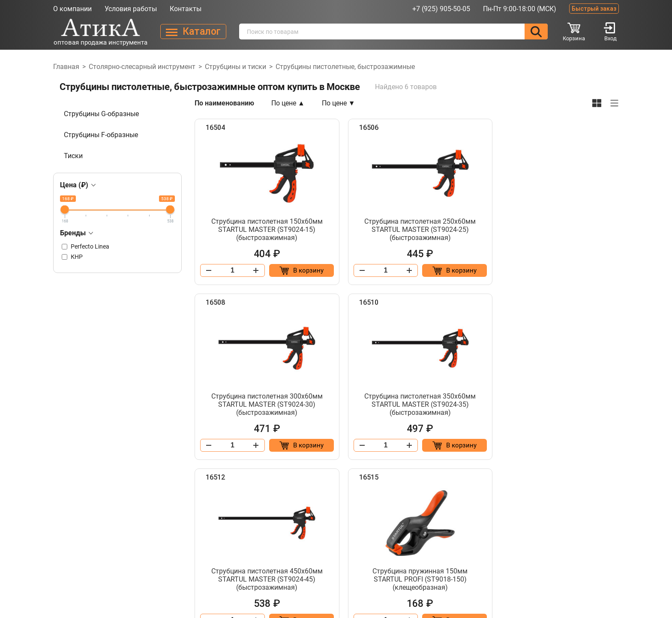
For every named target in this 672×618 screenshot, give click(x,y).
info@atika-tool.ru (538, 553)
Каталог (281, 569)
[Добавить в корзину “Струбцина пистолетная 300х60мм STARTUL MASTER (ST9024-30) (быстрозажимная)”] (583, 270)
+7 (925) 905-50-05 (441, 9)
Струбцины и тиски (235, 67)
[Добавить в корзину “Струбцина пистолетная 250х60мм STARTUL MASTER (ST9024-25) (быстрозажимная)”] (439, 270)
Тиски (73, 156)
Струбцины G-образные (101, 114)
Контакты (186, 9)
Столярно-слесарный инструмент (142, 67)
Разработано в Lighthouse (582, 602)
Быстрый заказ (594, 9)
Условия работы (131, 9)
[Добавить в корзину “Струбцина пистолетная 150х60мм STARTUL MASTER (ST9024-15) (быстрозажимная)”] (294, 270)
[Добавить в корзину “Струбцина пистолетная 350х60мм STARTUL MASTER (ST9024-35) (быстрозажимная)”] (294, 445)
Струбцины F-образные (101, 135)
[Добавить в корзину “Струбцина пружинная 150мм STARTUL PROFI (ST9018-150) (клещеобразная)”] (583, 445)
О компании (72, 9)
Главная (66, 67)
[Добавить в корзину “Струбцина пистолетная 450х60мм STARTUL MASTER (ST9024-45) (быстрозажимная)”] (439, 445)
